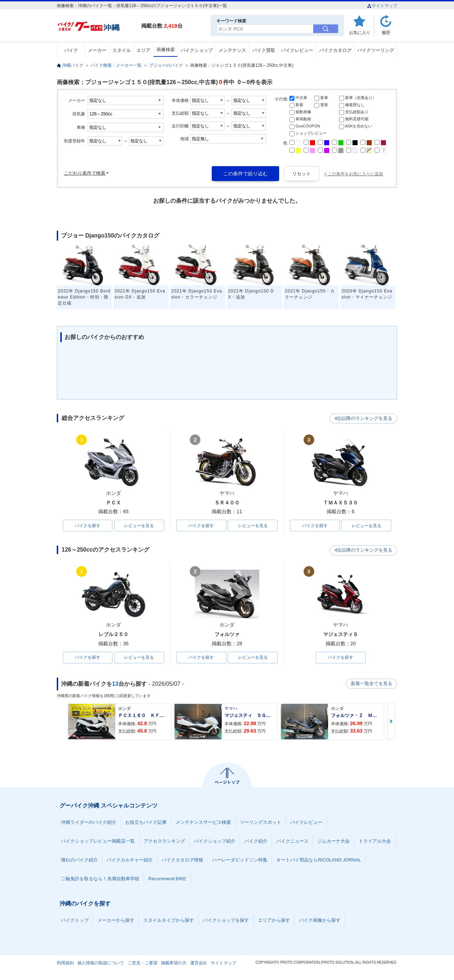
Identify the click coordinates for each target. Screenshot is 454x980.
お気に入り (360, 32)
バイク (71, 50)
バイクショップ (197, 50)
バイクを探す (88, 526)
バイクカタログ (335, 50)
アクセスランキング (164, 842)
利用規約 (65, 964)
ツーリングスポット (261, 823)
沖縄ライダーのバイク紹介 (89, 823)
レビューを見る (139, 526)
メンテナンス (232, 50)
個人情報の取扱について (101, 964)
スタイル (122, 50)
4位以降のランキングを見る (364, 418)
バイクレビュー (297, 50)
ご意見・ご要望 (143, 964)
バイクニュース (292, 842)
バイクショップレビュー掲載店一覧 (98, 842)
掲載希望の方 (174, 964)
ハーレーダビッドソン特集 (240, 861)
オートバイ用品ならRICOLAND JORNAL (319, 861)
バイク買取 (264, 50)
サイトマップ (382, 6)
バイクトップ (75, 921)
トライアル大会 (375, 842)
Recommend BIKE (167, 879)
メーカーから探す (116, 921)
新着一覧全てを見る (372, 684)
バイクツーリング (376, 50)
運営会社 (199, 964)
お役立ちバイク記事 (146, 823)
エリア (143, 50)
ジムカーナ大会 (334, 842)
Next (391, 722)
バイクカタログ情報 (182, 861)
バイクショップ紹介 (215, 842)
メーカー (97, 50)
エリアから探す (274, 921)
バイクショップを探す (226, 921)
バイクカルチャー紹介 (130, 861)
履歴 (386, 32)
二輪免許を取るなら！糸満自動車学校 (100, 879)
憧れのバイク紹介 (79, 861)
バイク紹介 (256, 842)
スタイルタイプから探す (169, 921)
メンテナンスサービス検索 (203, 823)
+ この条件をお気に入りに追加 (354, 174)
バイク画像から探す (320, 921)
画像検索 (166, 50)
